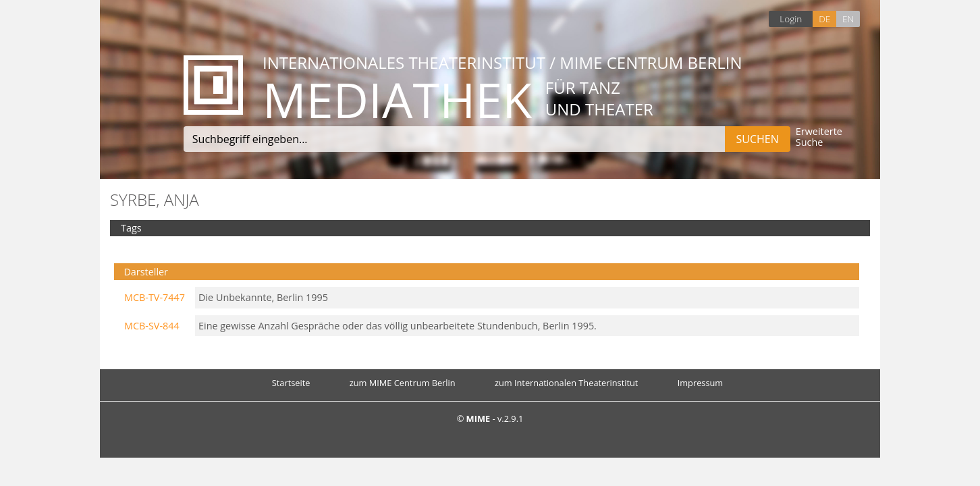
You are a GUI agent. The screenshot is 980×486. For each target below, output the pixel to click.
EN (848, 19)
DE (824, 19)
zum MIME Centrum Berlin (403, 383)
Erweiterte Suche (819, 137)
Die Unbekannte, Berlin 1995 (263, 297)
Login (791, 19)
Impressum (701, 383)
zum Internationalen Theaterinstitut (567, 383)
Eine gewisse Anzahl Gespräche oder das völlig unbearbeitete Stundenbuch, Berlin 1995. (398, 326)
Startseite (291, 383)
